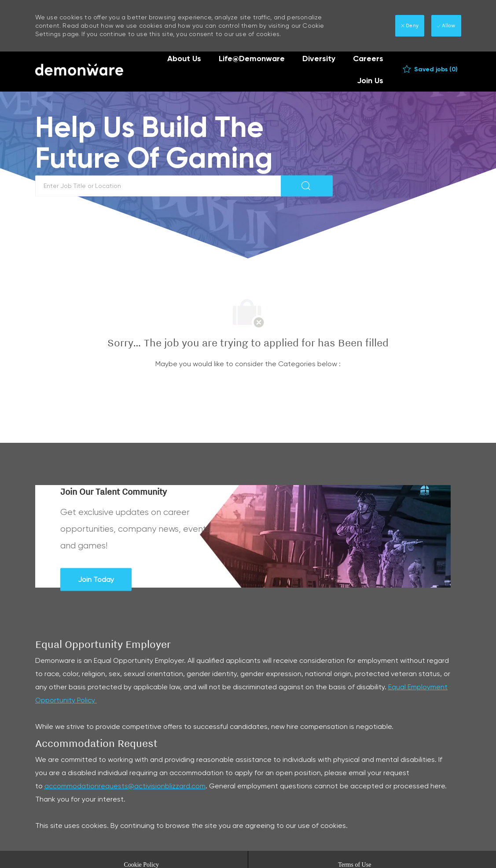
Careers (368, 59)
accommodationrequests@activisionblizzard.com (125, 786)
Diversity (319, 59)
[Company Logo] (79, 70)
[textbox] (158, 186)
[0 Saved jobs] (430, 70)
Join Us (370, 81)
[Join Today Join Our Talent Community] (96, 579)
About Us (184, 59)
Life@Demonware (252, 59)
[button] (307, 186)
